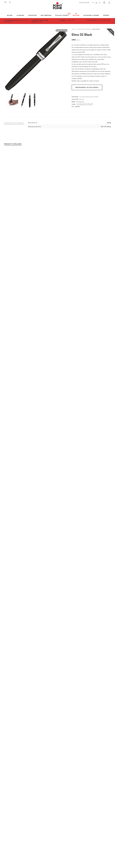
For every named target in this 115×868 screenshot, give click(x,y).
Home (73, 29)
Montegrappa (80, 102)
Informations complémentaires (14, 123)
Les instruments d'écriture (83, 29)
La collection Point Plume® (85, 104)
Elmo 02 (82, 99)
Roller (97, 97)
